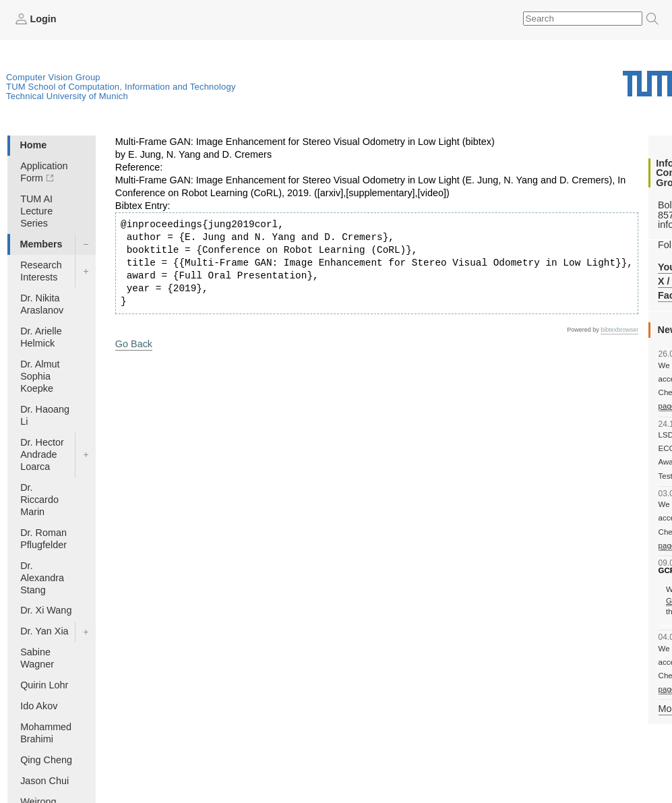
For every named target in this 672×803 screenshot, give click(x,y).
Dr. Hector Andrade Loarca (42, 454)
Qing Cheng (46, 760)
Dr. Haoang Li (45, 415)
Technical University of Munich (67, 96)
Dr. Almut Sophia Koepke (40, 376)
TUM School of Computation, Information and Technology (121, 87)
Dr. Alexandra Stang (42, 578)
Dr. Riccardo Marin (39, 500)
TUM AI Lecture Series (36, 211)
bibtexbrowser (619, 330)
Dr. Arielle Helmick (41, 337)
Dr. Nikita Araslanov (42, 304)
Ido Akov (39, 706)
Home (33, 145)
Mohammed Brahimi (46, 733)
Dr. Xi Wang (46, 610)
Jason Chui (44, 781)
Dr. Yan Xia (44, 631)
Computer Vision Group (53, 77)
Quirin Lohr (44, 685)
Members (41, 244)
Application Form (44, 172)
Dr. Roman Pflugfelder (43, 539)
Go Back (134, 344)
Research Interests (41, 271)
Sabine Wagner (37, 658)
